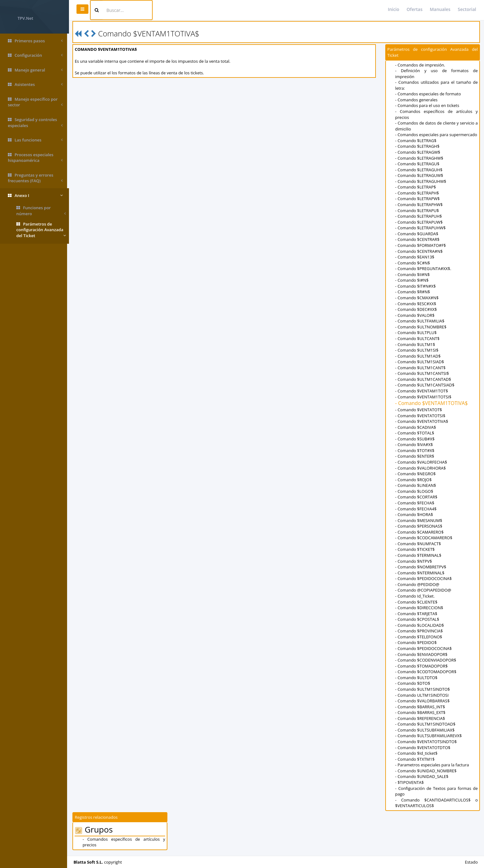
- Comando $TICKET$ (415, 549)
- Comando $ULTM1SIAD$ (420, 362)
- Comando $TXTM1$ (415, 759)
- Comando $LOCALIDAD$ (420, 625)
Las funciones (35, 140)
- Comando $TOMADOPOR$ (422, 666)
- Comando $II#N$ (413, 274)
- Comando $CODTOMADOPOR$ (426, 672)
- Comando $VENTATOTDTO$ (423, 748)
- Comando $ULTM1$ (416, 344)
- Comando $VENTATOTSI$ (421, 416)
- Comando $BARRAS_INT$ (421, 707)
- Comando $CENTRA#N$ (419, 251)
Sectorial (467, 9)
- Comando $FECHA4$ (416, 509)
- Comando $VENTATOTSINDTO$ (426, 742)
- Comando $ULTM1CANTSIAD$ (425, 385)
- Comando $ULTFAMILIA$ (420, 321)
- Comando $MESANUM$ (419, 520)
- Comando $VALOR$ (415, 315)
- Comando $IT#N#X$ (416, 286)
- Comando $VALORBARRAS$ (423, 701)
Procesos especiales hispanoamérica (35, 158)
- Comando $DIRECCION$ (420, 608)
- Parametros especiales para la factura (432, 765)
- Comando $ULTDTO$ (417, 678)
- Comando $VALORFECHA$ (422, 462)
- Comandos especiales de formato (429, 94)
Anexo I (35, 196)
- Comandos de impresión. (421, 65)
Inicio (393, 9)
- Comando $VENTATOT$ (419, 410)
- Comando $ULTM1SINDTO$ (423, 689)
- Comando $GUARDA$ (417, 234)
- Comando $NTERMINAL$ (420, 573)
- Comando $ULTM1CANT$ (421, 368)
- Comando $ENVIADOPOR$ (422, 654)
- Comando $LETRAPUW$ (419, 222)
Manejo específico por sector (35, 102)
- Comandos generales (417, 100)
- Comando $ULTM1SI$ (417, 350)
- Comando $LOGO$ (415, 491)
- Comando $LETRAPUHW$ (421, 228)
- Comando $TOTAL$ (415, 433)
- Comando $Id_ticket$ (417, 753)
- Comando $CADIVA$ (416, 427)
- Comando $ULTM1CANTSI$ (422, 373)
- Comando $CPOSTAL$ (418, 619)
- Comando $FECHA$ (415, 503)
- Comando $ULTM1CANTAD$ (423, 379)
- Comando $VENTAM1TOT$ (422, 391)
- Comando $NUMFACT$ (418, 544)
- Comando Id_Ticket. (415, 596)
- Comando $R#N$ (413, 292)
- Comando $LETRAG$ (416, 141)
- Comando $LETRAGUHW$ (421, 181)
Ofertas (415, 9)
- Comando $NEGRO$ (416, 474)
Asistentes (35, 85)
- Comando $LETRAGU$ (418, 164)
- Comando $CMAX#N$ (417, 298)
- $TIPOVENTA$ (410, 782)
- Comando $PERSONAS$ (419, 526)
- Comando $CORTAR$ (417, 497)
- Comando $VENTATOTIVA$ (422, 421)
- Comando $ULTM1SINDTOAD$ (426, 724)
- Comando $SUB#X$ (415, 439)
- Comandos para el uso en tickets (428, 105)
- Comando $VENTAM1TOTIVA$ (432, 403)
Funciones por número (41, 211)
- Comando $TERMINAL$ (419, 555)
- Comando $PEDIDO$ (416, 642)
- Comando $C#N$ (413, 263)
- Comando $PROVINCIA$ (419, 631)
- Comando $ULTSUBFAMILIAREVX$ (429, 736)
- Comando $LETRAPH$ (418, 193)
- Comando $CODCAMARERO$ (424, 538)
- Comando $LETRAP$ (416, 187)
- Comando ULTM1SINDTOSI (422, 695)
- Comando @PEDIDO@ (418, 584)
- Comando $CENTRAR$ (418, 239)
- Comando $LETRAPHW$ (419, 205)
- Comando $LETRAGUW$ (420, 175)
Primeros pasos (35, 41)
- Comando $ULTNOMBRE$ (421, 327)
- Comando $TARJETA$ (417, 614)
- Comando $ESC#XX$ (416, 304)
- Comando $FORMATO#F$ (421, 245)
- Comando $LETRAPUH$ (419, 216)
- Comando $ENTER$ (415, 456)
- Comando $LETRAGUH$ (419, 170)
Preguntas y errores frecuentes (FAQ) (35, 178)
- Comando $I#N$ (412, 280)
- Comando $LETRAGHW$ (420, 158)
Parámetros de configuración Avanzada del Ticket (41, 230)
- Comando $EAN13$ (415, 257)
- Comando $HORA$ (415, 514)
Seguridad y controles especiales (35, 122)
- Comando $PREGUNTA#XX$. (424, 269)
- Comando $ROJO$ (414, 480)
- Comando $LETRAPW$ (418, 199)
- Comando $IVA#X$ (414, 445)
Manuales (440, 9)
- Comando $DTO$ (413, 683)
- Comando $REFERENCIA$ (421, 718)
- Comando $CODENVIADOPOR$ (426, 660)
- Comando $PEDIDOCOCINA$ (424, 578)
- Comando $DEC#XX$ (416, 309)
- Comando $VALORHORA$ (421, 468)
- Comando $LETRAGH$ (418, 146)
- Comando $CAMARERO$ (420, 532)
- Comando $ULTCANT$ (418, 338)
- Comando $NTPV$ (414, 561)
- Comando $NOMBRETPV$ (421, 567)
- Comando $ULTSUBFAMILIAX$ (425, 730)
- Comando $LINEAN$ (416, 485)
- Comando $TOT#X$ (415, 450)
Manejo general (35, 70)
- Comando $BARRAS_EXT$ (421, 712)
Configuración (35, 55)
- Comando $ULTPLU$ (416, 333)
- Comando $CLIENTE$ (417, 602)
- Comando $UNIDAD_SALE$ (422, 776)
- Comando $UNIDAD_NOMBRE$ (426, 771)
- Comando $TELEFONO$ (419, 637)
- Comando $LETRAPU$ (418, 210)
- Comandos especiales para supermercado (437, 135)
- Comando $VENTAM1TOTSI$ (424, 397)
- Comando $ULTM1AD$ (418, 356)
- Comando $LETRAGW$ (418, 152)
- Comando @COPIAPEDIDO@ (424, 590)
